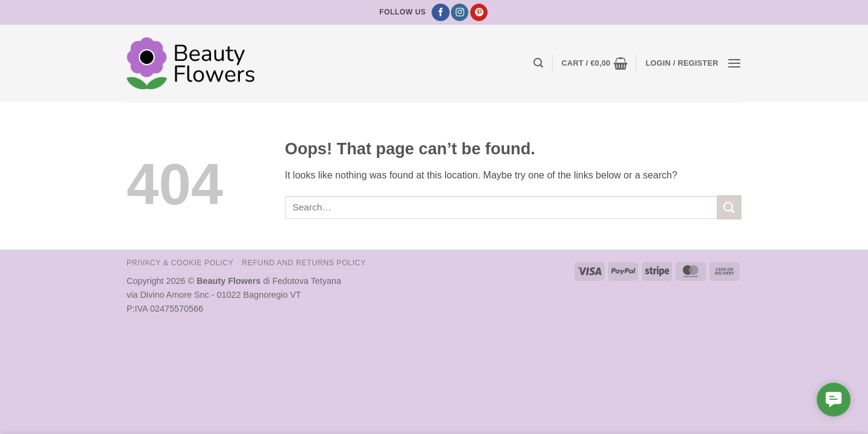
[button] (538, 63)
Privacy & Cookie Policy (180, 263)
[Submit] (729, 207)
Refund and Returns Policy (304, 263)
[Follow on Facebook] (440, 13)
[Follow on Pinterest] (479, 13)
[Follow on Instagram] (460, 13)
